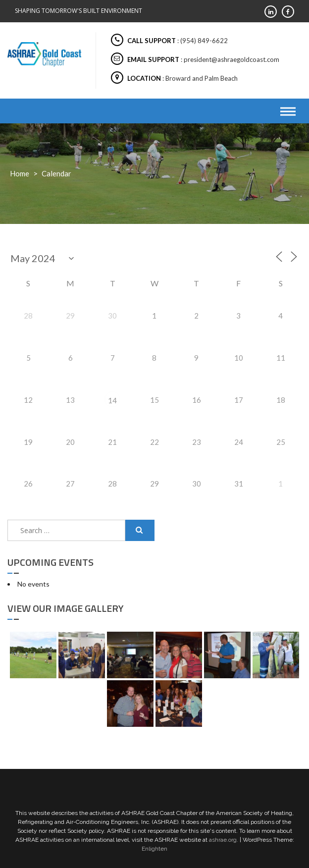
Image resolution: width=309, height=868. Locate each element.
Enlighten (154, 849)
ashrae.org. (224, 840)
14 (112, 400)
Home (20, 173)
